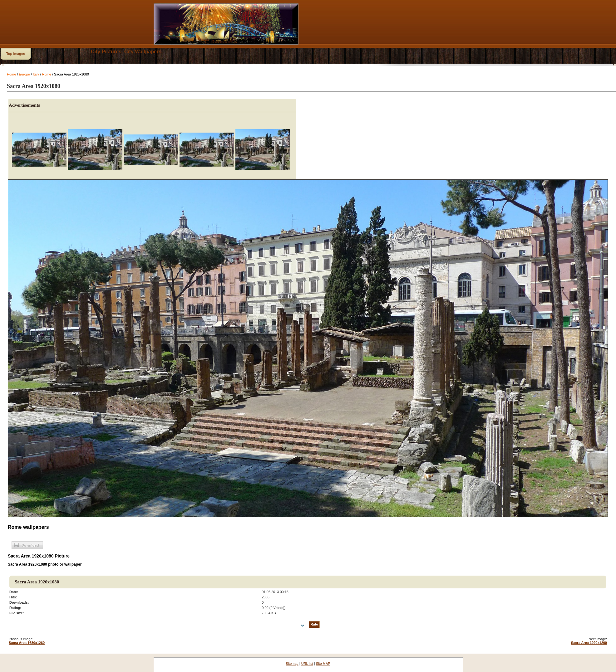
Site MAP (323, 664)
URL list (307, 664)
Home (11, 74)
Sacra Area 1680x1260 (27, 643)
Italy (36, 74)
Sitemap (292, 664)
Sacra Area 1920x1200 (589, 643)
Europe (25, 74)
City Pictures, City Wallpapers (126, 52)
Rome (47, 74)
